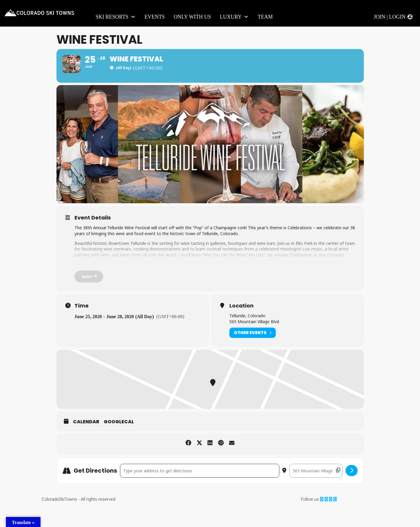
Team (265, 17)
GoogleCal (119, 441)
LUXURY (234, 17)
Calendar (86, 441)
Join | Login (390, 17)
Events (155, 17)
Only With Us (192, 17)
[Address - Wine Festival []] (200, 490)
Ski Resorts (115, 17)
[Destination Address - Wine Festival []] (316, 490)
